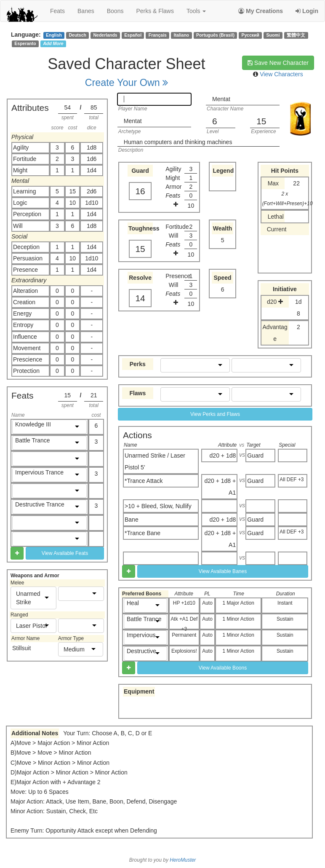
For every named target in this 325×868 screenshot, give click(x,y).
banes (86, 11)
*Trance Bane (143, 533)
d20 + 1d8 (223, 455)
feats (57, 11)
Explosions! (184, 651)
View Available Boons (223, 668)
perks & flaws (155, 11)
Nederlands (105, 35)
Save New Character (278, 63)
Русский (250, 35)
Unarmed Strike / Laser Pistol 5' (155, 461)
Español (133, 35)
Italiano (182, 35)
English (54, 35)
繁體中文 (296, 35)
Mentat (221, 99)
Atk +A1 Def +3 (184, 623)
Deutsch (77, 35)
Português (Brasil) (215, 35)
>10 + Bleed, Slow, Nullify (158, 506)
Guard (255, 455)
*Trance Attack (144, 481)
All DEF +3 (292, 480)
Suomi (273, 35)
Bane (132, 520)
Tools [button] (196, 11)
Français (158, 35)
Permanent (184, 635)
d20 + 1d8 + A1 (220, 487)
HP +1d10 (184, 603)
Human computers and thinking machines (178, 142)
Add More (53, 43)
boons (115, 11)
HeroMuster (183, 860)
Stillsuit (21, 648)
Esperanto (25, 43)
